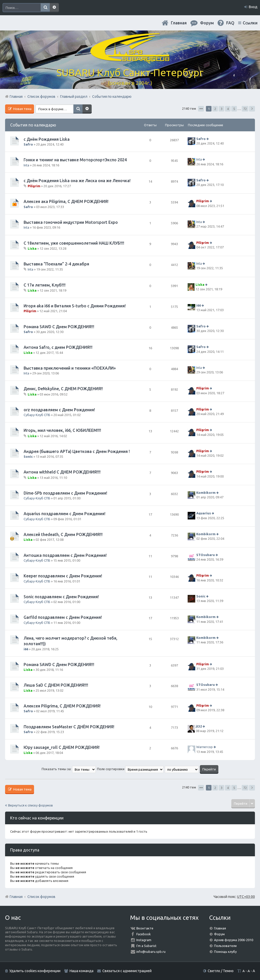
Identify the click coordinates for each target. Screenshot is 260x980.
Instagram (144, 940)
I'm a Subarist (146, 946)
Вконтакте (145, 928)
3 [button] (222, 109)
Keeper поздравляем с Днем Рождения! (63, 576)
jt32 (199, 726)
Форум (219, 934)
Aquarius (204, 513)
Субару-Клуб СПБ (37, 415)
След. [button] (252, 109)
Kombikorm (206, 493)
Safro (28, 144)
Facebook (144, 934)
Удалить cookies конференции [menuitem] (35, 971)
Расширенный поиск (54, 8)
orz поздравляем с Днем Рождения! (59, 410)
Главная (179, 23)
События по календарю (33, 125)
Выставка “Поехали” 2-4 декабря (56, 264)
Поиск (45, 8)
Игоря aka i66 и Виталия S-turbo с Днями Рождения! (75, 306)
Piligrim (34, 186)
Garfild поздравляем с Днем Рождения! (63, 617)
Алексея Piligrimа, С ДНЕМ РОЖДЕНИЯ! (62, 706)
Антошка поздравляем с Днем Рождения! (65, 555)
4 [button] (228, 109)
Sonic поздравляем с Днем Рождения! (61, 597)
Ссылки (250, 23)
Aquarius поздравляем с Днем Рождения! (64, 514)
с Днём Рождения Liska (47, 139)
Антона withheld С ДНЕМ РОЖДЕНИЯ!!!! (62, 472)
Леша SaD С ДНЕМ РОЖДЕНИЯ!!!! (56, 685)
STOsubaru (206, 555)
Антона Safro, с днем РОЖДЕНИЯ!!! (58, 347)
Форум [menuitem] (207, 23)
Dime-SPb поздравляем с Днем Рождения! (65, 493)
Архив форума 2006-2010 (234, 940)
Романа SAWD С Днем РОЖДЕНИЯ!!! (59, 327)
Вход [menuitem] (253, 7)
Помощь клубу (225, 952)
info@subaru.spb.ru (151, 952)
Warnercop (205, 747)
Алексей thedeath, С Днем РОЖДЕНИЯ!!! (63, 534)
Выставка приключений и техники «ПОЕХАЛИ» (70, 368)
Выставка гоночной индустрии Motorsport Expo (71, 222)
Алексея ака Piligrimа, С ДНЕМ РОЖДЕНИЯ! (66, 201)
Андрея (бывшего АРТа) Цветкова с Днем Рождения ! (77, 451)
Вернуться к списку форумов (30, 805)
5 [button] (234, 109)
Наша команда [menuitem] (82, 971)
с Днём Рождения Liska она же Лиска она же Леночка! (77, 181)
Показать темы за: (69, 769)
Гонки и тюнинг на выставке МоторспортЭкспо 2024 (75, 160)
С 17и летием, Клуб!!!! (45, 285)
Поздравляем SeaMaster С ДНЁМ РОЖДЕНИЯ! (69, 727)
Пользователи (225, 946)
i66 (199, 305)
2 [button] (215, 109)
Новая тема (22, 109)
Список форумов (41, 897)
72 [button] (245, 109)
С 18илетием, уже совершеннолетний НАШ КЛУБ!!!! (74, 243)
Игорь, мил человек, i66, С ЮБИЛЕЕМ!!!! (62, 430)
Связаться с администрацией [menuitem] (127, 971)
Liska (32, 248)
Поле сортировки (130, 769)
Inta (26, 165)
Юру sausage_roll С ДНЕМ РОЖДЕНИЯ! (62, 747)
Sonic (28, 456)
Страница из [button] (201, 109)
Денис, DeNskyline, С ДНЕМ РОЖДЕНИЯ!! (63, 389)
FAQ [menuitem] (230, 23)
